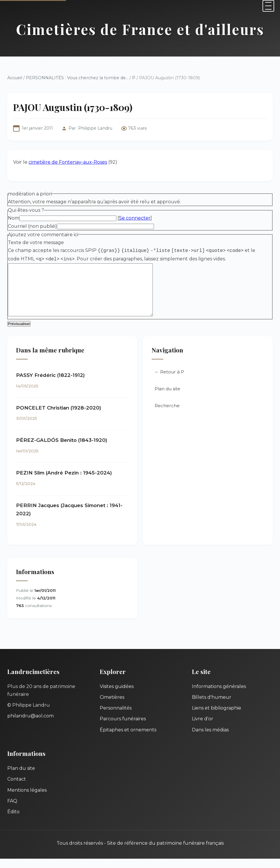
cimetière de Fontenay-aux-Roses (68, 162)
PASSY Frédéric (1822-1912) (50, 384)
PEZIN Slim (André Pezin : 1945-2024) (64, 482)
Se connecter (135, 218)
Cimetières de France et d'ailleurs (140, 29)
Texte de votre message (36, 242)
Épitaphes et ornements (128, 739)
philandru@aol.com (30, 725)
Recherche (167, 415)
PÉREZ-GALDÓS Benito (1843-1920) (62, 449)
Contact (17, 788)
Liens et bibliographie (217, 717)
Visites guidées (117, 696)
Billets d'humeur (212, 706)
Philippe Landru (95, 128)
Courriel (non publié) (32, 226)
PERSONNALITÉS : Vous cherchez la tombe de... (77, 78)
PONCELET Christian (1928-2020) (59, 417)
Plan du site (167, 398)
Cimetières (112, 706)
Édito (13, 821)
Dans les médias (210, 739)
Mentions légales (27, 799)
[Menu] (268, 6)
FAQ (12, 810)
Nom (14, 218)
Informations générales (219, 696)
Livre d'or (203, 728)
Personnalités (116, 717)
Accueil (15, 78)
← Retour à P (169, 381)
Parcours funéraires (123, 728)
